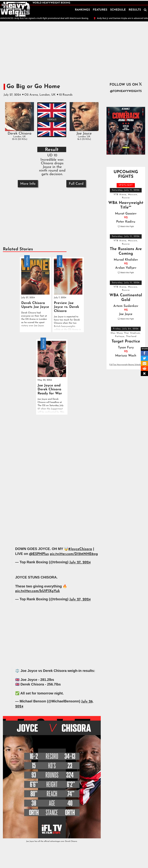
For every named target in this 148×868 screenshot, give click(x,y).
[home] (15, 9)
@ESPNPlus (39, 554)
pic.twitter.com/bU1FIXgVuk (38, 591)
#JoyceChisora (80, 549)
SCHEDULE (118, 10)
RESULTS (135, 10)
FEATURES (100, 10)
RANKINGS (82, 10)
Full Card (76, 184)
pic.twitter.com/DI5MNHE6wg (74, 554)
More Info (28, 184)
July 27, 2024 (80, 562)
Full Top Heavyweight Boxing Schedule (126, 365)
